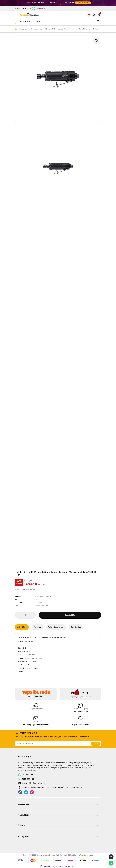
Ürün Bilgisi (22, 627)
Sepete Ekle (70, 615)
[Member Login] (94, 15)
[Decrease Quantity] (17, 615)
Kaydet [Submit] (96, 743)
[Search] (58, 21)
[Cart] (99, 15)
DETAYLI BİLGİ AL (83, 3)
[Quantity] (25, 615)
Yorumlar (38, 627)
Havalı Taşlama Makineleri (44, 596)
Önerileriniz (76, 627)
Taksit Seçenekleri (56, 627)
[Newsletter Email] (58, 744)
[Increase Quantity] (33, 615)
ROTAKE (38, 599)
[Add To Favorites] (96, 41)
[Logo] (30, 15)
